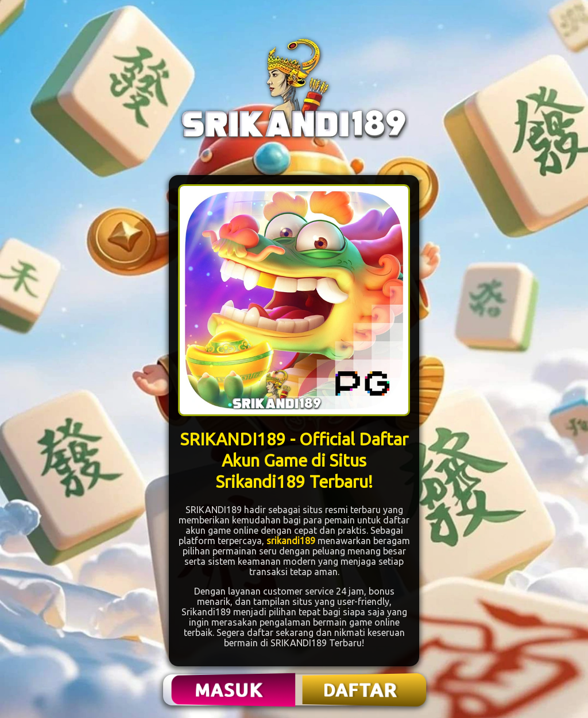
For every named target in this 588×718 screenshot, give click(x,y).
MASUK (230, 690)
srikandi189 (291, 541)
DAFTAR (361, 690)
